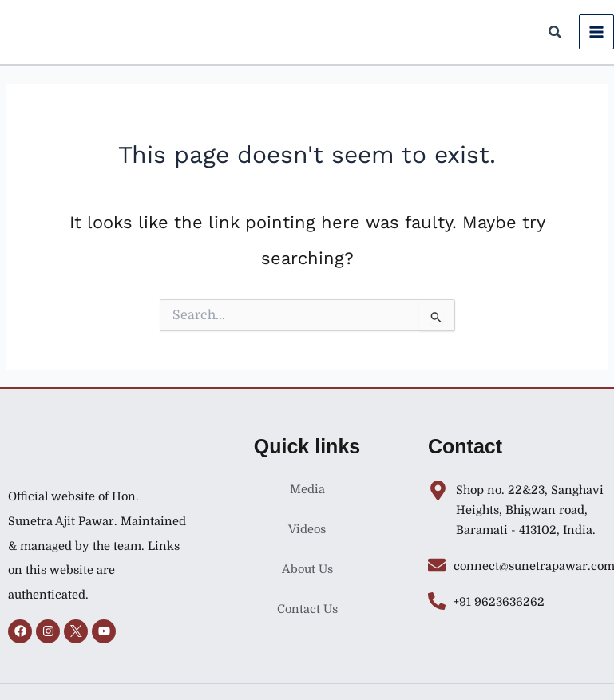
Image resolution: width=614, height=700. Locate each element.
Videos (307, 530)
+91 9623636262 (499, 602)
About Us (307, 569)
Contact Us (307, 609)
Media (307, 490)
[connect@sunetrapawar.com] (437, 565)
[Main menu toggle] (596, 32)
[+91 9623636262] (437, 601)
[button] (556, 34)
